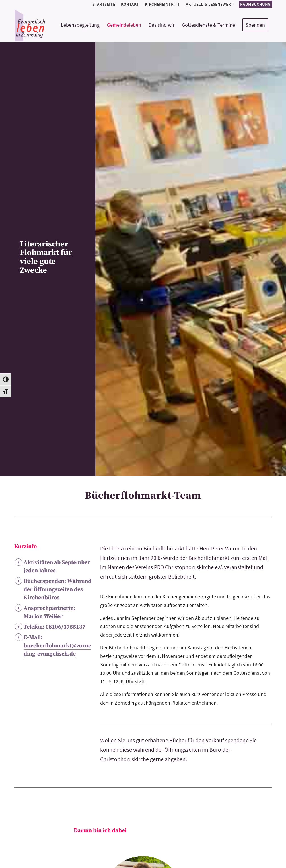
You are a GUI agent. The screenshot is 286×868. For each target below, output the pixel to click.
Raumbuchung (255, 4)
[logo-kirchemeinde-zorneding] (50, 25)
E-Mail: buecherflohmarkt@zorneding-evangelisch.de (57, 646)
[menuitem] (104, 4)
